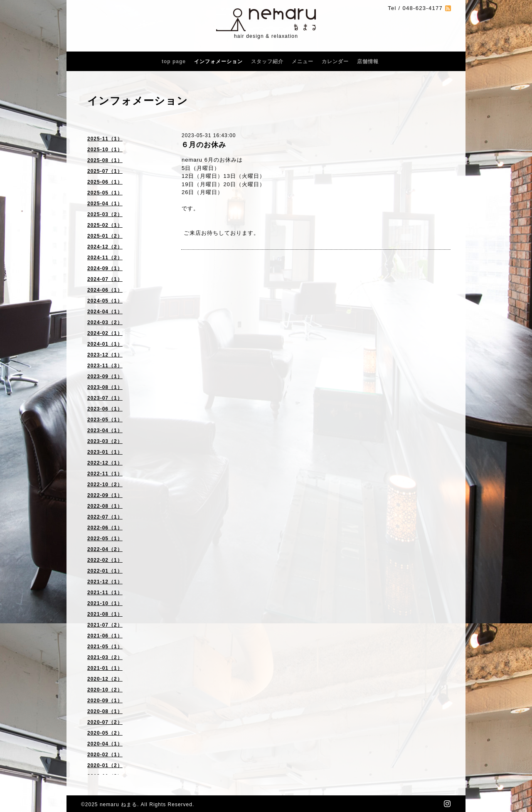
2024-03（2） (105, 322)
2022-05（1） (105, 539)
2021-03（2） (105, 657)
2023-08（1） (105, 387)
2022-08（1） (105, 506)
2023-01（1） (105, 452)
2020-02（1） (105, 755)
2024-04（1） (105, 312)
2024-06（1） (105, 290)
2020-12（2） (105, 679)
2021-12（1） (105, 582)
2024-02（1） (105, 333)
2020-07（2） (105, 722)
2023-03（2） (105, 441)
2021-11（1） (105, 593)
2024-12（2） (105, 247)
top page (174, 62)
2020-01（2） (105, 765)
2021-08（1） (105, 614)
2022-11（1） (105, 474)
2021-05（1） (105, 647)
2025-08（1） (105, 160)
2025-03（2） (105, 214)
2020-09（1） (105, 701)
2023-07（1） (105, 398)
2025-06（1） (105, 182)
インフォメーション (218, 62)
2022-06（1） (105, 528)
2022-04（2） (105, 549)
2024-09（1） (105, 268)
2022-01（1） (105, 571)
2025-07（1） (105, 171)
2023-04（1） (105, 431)
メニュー (303, 62)
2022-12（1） (105, 463)
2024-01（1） (105, 344)
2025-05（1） (105, 193)
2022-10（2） (105, 485)
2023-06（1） (105, 409)
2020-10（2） (105, 690)
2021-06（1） (105, 636)
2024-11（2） (105, 258)
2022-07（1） (105, 517)
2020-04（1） (105, 744)
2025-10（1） (105, 150)
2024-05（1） (105, 301)
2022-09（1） (105, 495)
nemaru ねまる (118, 805)
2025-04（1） (105, 204)
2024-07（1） (105, 279)
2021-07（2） (105, 625)
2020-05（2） (105, 733)
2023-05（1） (105, 420)
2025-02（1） (105, 225)
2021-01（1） (105, 668)
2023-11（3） (105, 366)
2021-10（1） (105, 603)
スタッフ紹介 (267, 62)
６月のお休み (204, 145)
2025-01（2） (105, 236)
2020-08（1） (105, 711)
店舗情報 (368, 62)
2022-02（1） (105, 560)
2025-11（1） (105, 139)
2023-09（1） (105, 376)
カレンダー (335, 62)
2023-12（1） (105, 355)
